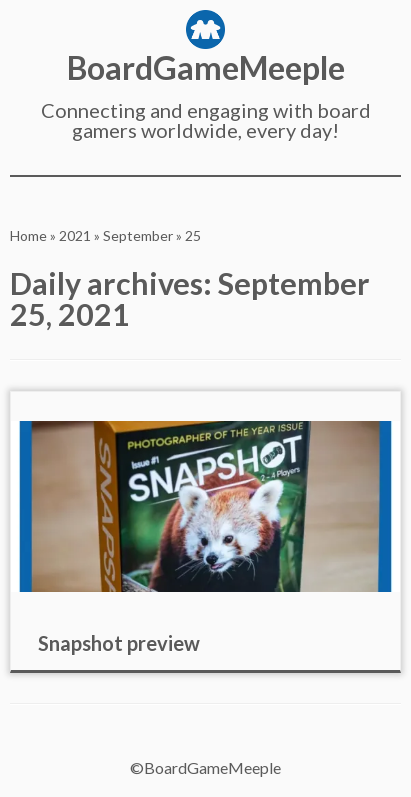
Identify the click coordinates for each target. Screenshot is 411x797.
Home (28, 235)
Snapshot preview (119, 643)
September (138, 235)
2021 (75, 235)
